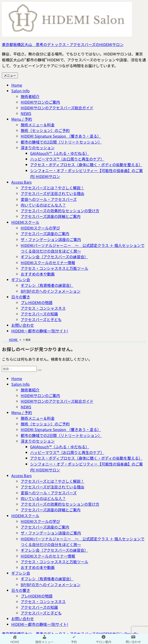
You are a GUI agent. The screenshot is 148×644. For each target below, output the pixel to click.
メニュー (10, 75)
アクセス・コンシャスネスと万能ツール (54, 268)
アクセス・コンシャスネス (43, 308)
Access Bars (21, 182)
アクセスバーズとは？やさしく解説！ (52, 188)
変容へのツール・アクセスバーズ (49, 199)
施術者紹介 (30, 96)
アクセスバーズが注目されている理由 (52, 193)
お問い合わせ (23, 325)
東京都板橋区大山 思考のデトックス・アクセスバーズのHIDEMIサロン (63, 44)
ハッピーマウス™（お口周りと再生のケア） (67, 159)
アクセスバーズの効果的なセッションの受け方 (60, 211)
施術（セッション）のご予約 (45, 130)
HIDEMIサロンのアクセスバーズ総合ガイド (57, 108)
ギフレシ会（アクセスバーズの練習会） (54, 257)
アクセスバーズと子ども (41, 319)
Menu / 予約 (22, 119)
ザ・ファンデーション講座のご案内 (51, 239)
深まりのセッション (38, 148)
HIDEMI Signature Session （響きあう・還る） (61, 136)
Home (17, 85)
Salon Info (20, 91)
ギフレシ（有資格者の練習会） (47, 285)
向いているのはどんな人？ (43, 205)
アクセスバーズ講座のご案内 (45, 233)
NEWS (26, 113)
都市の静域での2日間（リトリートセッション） (61, 142)
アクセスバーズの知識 (39, 314)
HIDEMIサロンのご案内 (40, 102)
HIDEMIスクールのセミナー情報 (48, 263)
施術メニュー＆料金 (38, 125)
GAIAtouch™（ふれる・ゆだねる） (60, 153)
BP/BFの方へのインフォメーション (51, 291)
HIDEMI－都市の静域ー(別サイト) (40, 331)
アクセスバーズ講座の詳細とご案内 (51, 216)
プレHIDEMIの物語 (37, 302)
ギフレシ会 (21, 280)
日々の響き (21, 297)
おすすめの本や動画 (38, 274)
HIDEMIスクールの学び (40, 228)
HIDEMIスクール (25, 222)
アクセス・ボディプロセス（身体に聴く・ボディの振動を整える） (86, 165)
